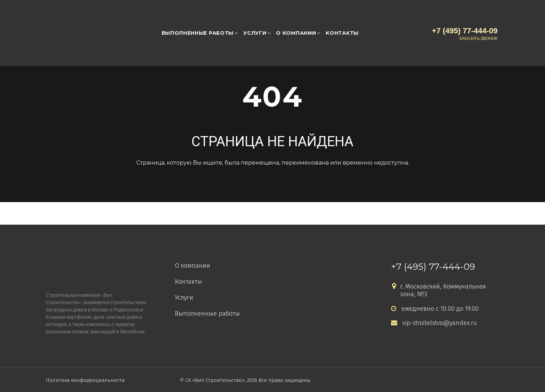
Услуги (255, 33)
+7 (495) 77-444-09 (433, 267)
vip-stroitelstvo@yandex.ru (434, 323)
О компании (296, 33)
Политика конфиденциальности (85, 380)
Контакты (342, 33)
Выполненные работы (198, 33)
